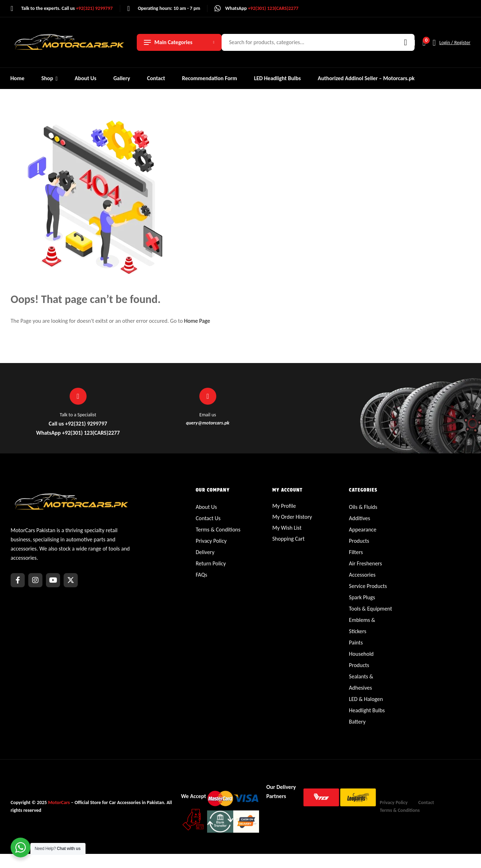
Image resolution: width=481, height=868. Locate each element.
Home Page (197, 321)
